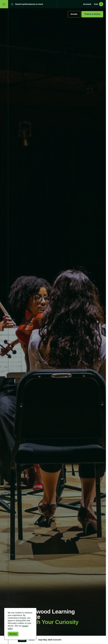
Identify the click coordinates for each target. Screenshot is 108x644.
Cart (99, 4)
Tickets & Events (92, 14)
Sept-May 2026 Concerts (50, 640)
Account (87, 4)
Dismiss (13, 634)
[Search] (31, 4)
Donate (74, 14)
